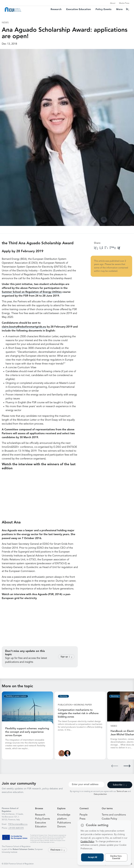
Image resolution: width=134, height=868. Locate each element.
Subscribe (120, 784)
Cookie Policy (110, 818)
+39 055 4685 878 (16, 828)
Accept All (92, 857)
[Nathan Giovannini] (62, 753)
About (113, 3)
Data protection (100, 794)
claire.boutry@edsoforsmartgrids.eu (24, 327)
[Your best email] (86, 784)
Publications (64, 822)
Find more (58, 850)
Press (83, 818)
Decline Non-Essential (116, 857)
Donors (61, 826)
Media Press (124, 3)
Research (56, 9)
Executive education (79, 9)
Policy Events (104, 9)
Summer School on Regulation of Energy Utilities (32, 292)
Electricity (63, 696)
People (84, 814)
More (119, 9)
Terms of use (122, 791)
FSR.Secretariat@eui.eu (18, 824)
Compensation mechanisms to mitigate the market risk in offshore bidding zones (78, 713)
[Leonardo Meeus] (67, 753)
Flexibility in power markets (16, 696)
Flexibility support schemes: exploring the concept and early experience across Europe (27, 732)
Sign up (66, 657)
